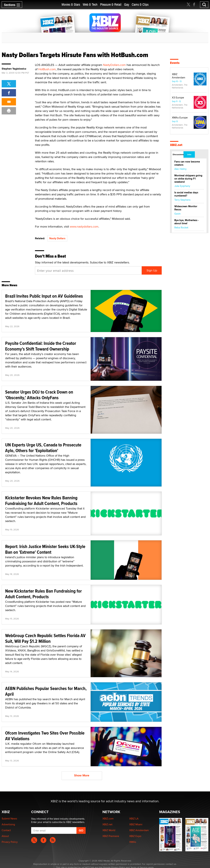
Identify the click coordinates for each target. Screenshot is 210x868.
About (5, 836)
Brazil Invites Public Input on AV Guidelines (44, 296)
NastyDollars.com (114, 65)
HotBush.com (47, 69)
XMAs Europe (180, 118)
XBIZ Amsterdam (179, 76)
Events (175, 63)
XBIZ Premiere (111, 836)
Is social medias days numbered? (186, 194)
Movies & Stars (71, 5)
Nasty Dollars (57, 238)
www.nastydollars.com (84, 226)
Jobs (189, 154)
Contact (6, 830)
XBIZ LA (134, 819)
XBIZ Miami (136, 824)
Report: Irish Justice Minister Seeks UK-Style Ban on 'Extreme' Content (45, 549)
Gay (127, 5)
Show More (82, 775)
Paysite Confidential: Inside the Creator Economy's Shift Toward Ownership (41, 346)
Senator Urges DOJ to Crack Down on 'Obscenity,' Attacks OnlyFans (39, 395)
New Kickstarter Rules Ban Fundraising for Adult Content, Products (43, 594)
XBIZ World (109, 830)
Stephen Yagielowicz (14, 69)
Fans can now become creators (187, 163)
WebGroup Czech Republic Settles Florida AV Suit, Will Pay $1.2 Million (45, 638)
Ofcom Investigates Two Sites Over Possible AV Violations (45, 736)
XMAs (133, 842)
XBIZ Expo (135, 836)
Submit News (9, 819)
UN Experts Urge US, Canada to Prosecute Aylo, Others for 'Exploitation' (43, 448)
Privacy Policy (10, 842)
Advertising (8, 824)
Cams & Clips (140, 5)
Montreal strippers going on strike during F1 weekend (188, 179)
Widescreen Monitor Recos (186, 208)
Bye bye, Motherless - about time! (187, 222)
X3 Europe (178, 98)
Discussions (178, 154)
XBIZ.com (108, 819)
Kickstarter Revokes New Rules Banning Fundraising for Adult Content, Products (41, 501)
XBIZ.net (176, 145)
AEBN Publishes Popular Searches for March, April (46, 691)
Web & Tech (90, 5)
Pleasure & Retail (111, 5)
